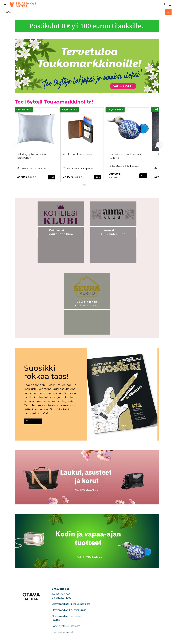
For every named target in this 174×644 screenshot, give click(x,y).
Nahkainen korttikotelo (77, 155)
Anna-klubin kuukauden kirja (113, 232)
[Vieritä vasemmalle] (15, 145)
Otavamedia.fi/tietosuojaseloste (71, 604)
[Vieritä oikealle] (159, 145)
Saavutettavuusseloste (66, 626)
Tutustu (33, 421)
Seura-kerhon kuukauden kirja (87, 304)
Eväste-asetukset (62, 632)
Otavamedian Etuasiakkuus (69, 610)
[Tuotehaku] (87, 12)
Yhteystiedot (60, 589)
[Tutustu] (122, 394)
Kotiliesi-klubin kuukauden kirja (61, 232)
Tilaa (52, 177)
